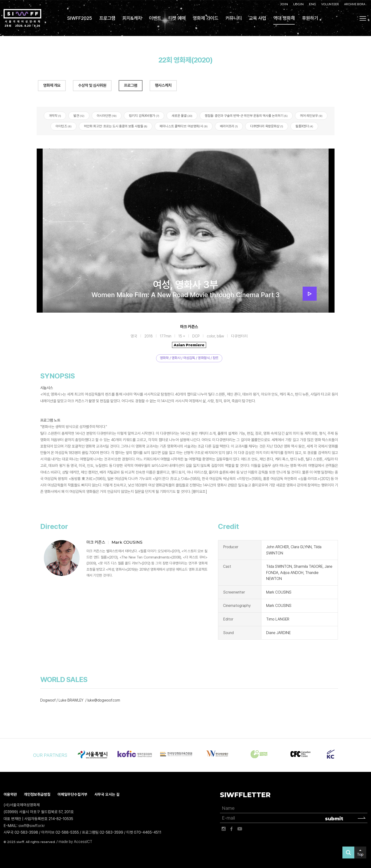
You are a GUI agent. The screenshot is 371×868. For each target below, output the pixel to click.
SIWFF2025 (80, 18)
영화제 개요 (52, 85)
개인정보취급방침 (37, 794)
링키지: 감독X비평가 (144, 116)
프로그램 (107, 18)
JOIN (284, 4)
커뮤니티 (234, 18)
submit (334, 819)
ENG (312, 4)
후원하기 (310, 18)
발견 (79, 116)
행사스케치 (163, 85)
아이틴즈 (64, 126)
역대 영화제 (284, 18)
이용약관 (10, 794)
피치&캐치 (132, 18)
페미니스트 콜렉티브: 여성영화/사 (184, 126)
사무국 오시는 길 (107, 794)
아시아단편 (107, 116)
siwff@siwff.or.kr (32, 826)
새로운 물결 (182, 116)
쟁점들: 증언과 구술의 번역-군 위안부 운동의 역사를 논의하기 (246, 116)
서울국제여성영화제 (22, 18)
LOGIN (298, 4)
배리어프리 (229, 126)
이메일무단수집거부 (72, 794)
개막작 (55, 116)
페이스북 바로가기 (232, 829)
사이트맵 (363, 18)
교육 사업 (257, 18)
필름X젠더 (304, 126)
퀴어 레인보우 (311, 116)
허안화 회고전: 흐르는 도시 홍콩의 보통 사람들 (116, 126)
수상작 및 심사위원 (92, 85)
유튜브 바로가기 (240, 829)
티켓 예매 (177, 18)
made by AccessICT (75, 842)
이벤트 (155, 18)
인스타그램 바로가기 (224, 829)
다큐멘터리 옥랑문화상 (267, 126)
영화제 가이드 (206, 18)
